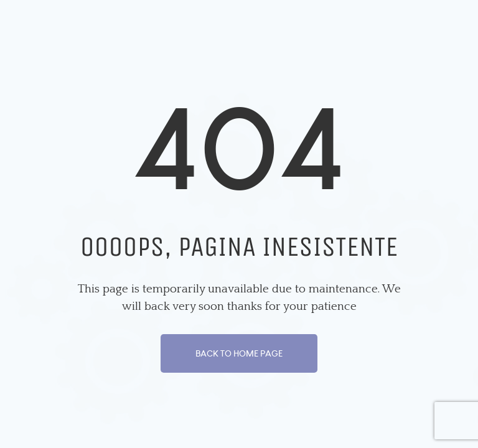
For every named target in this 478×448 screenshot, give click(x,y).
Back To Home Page (239, 353)
